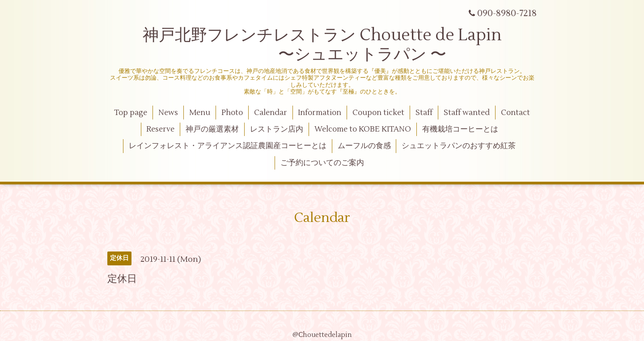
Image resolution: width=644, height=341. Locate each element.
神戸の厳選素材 (212, 129)
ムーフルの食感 (364, 146)
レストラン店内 (277, 129)
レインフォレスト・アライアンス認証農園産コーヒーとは (228, 146)
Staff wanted (467, 113)
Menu (200, 113)
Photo (232, 113)
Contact (515, 113)
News (168, 113)
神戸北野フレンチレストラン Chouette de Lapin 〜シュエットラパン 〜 (322, 45)
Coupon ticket (378, 113)
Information (320, 113)
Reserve (160, 129)
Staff (424, 113)
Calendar (271, 113)
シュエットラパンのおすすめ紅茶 (459, 146)
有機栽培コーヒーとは (460, 129)
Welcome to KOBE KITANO (363, 129)
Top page (131, 113)
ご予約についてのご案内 (322, 163)
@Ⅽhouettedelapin (322, 335)
